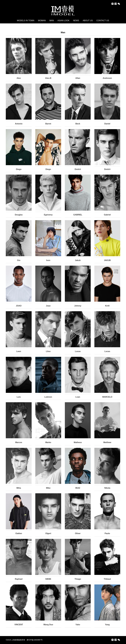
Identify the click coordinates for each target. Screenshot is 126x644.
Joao (48, 306)
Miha (19, 488)
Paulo (107, 533)
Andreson (107, 78)
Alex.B (48, 78)
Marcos (19, 442)
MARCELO (107, 397)
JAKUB (107, 260)
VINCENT (19, 625)
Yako (78, 625)
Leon (19, 351)
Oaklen (19, 533)
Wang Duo (48, 625)
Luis (19, 397)
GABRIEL (78, 215)
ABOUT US (88, 21)
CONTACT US (103, 21)
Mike (48, 488)
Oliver (78, 533)
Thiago (78, 579)
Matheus (78, 442)
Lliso (48, 351)
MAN (52, 21)
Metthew (107, 442)
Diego (19, 169)
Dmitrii (78, 169)
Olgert (48, 533)
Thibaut (107, 579)
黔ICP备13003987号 (35, 640)
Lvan (78, 397)
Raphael (19, 579)
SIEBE (48, 579)
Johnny (78, 306)
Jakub (78, 260)
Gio (19, 260)
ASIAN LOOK (63, 21)
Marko (48, 442)
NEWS (76, 21)
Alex (19, 78)
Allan (78, 78)
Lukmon (48, 397)
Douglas (19, 215)
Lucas (78, 351)
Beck (78, 124)
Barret (48, 124)
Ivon (48, 260)
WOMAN (42, 21)
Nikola (107, 488)
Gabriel (107, 215)
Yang (107, 625)
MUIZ (78, 488)
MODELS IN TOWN (26, 21)
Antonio (19, 124)
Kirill (107, 306)
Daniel (107, 124)
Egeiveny (48, 215)
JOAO (19, 306)
